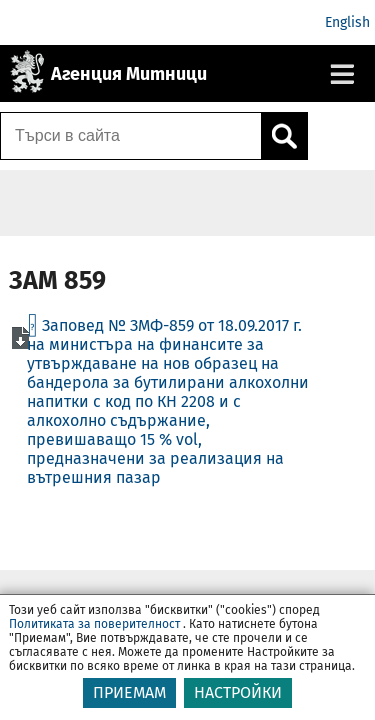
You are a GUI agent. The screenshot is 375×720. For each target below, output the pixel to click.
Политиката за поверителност (94, 624)
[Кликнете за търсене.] (284, 136)
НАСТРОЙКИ (238, 692)
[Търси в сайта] (131, 136)
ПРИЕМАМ (129, 692)
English (347, 22)
